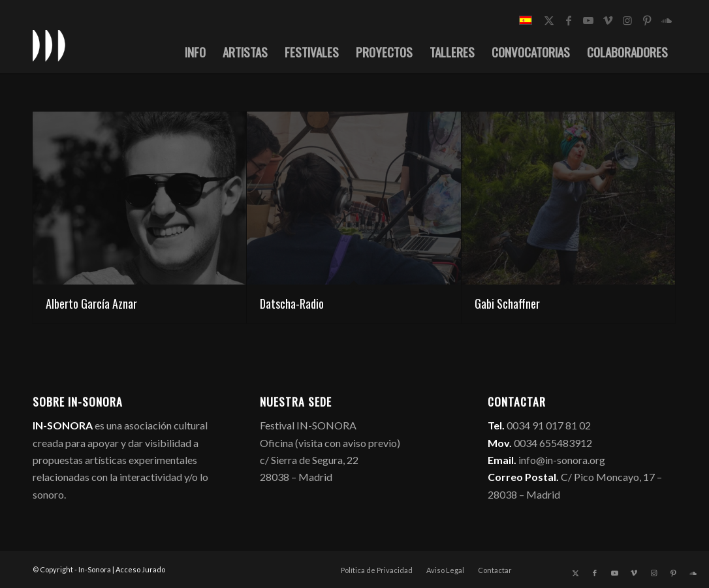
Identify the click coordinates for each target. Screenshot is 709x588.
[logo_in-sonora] (49, 45)
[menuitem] (195, 52)
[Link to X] (549, 20)
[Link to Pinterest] (647, 20)
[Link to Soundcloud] (667, 20)
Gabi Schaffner (507, 303)
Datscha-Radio (292, 303)
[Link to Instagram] (627, 20)
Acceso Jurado (140, 569)
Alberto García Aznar (91, 303)
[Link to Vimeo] (608, 20)
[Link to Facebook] (569, 20)
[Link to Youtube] (588, 20)
